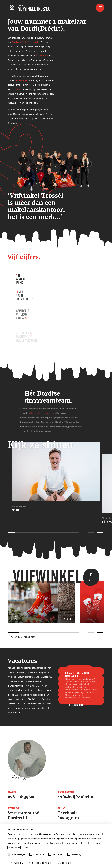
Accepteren (63, 863)
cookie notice (14, 848)
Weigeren (15, 863)
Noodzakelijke (16, 854)
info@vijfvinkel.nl (76, 797)
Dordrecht (16, 89)
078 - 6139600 (22, 797)
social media (21, 80)
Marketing (74, 854)
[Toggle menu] (100, 8)
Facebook (67, 813)
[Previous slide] (91, 632)
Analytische (37, 854)
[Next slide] (100, 632)
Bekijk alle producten (22, 637)
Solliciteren (74, 705)
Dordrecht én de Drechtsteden (26, 42)
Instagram (69, 818)
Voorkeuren (56, 854)
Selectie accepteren (38, 863)
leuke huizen (42, 56)
